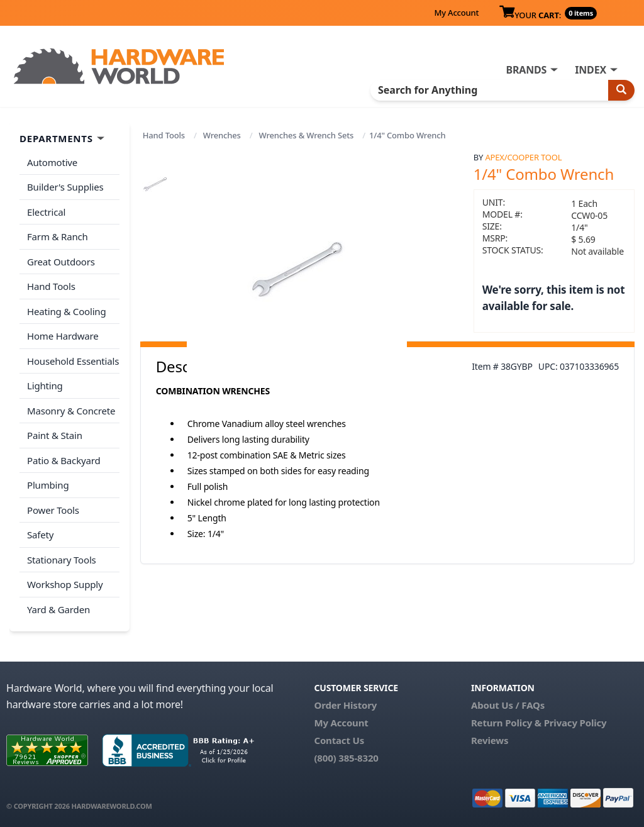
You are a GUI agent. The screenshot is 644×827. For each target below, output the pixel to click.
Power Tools (53, 510)
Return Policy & (506, 723)
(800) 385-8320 (346, 758)
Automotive (52, 162)
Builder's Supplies (65, 187)
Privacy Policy (575, 723)
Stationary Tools (62, 560)
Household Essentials (73, 361)
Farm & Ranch (58, 236)
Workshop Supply (65, 584)
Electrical (46, 212)
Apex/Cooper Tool (523, 157)
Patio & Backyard (64, 460)
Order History (345, 705)
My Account (456, 13)
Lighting (45, 386)
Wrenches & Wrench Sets (307, 135)
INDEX (591, 70)
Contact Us (339, 740)
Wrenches (222, 135)
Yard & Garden (58, 609)
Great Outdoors (61, 262)
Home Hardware (63, 336)
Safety (40, 535)
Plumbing (48, 485)
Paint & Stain (55, 435)
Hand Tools (164, 135)
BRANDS (526, 70)
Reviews (490, 740)
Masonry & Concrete (71, 411)
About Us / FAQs (508, 705)
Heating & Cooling (67, 311)
